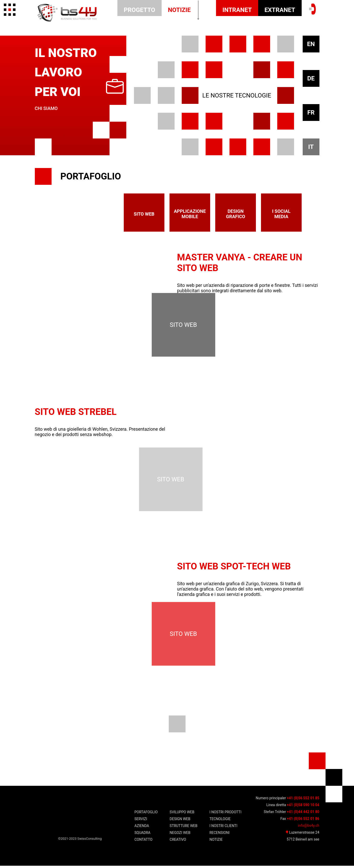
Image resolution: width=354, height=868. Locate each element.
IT (311, 147)
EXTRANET (280, 10)
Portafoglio (146, 814)
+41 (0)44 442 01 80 (303, 814)
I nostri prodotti (225, 814)
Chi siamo (46, 108)
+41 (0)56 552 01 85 (303, 800)
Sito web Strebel (76, 413)
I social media (281, 214)
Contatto (143, 842)
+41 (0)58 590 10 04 (303, 807)
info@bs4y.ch (309, 828)
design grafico (235, 214)
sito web (144, 214)
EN (311, 44)
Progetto (140, 10)
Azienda (142, 828)
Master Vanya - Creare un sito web (240, 263)
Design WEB (180, 821)
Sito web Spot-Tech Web (234, 568)
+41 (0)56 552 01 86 (303, 821)
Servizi (141, 821)
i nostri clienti (223, 828)
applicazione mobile (190, 214)
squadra (142, 835)
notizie (179, 10)
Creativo (178, 842)
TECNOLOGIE (220, 821)
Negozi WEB (180, 835)
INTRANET (237, 10)
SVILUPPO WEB (182, 814)
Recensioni (219, 835)
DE (311, 78)
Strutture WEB (184, 828)
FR (311, 113)
